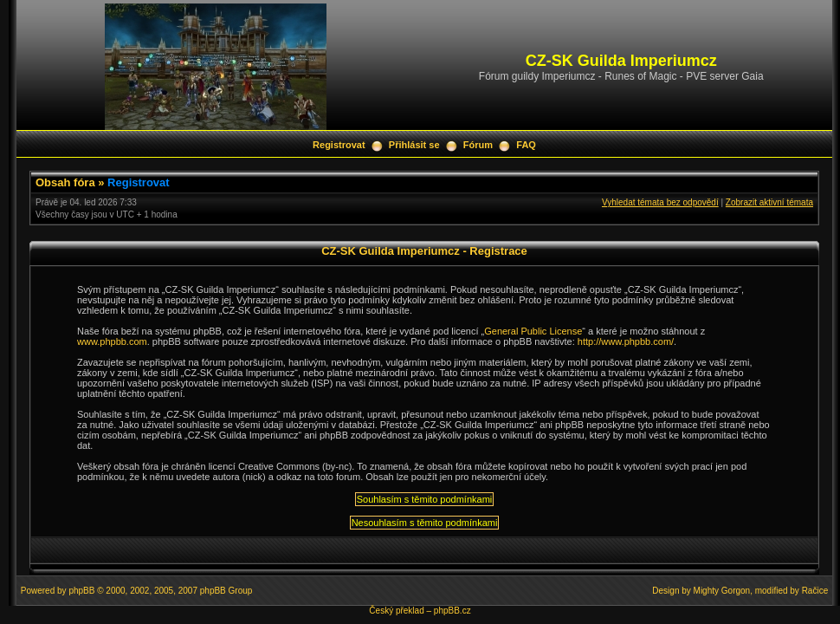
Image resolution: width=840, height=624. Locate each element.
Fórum (478, 145)
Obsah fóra (65, 182)
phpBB (81, 591)
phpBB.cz (452, 611)
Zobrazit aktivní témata (769, 202)
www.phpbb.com (112, 341)
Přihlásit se (414, 145)
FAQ (526, 145)
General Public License (533, 331)
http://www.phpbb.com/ (626, 341)
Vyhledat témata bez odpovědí (660, 202)
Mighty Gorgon (722, 591)
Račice (815, 591)
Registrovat (339, 145)
